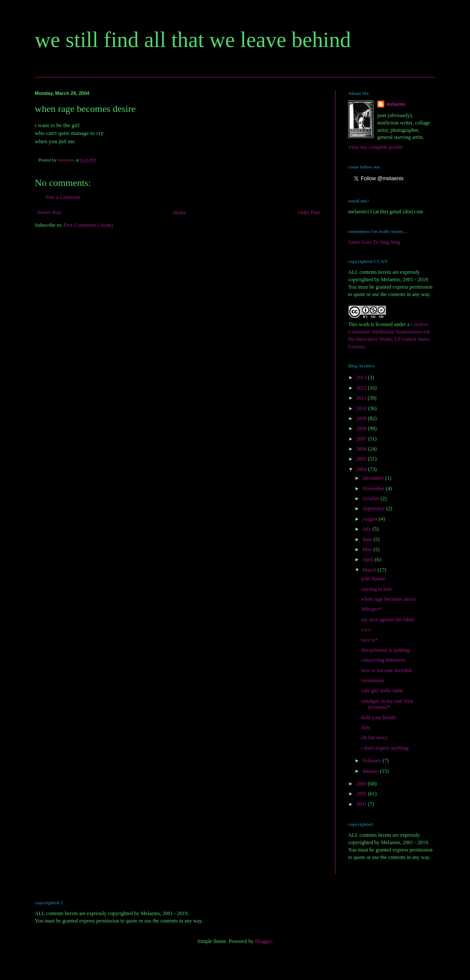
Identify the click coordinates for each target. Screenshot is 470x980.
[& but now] (374, 738)
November (374, 488)
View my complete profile (376, 147)
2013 (362, 377)
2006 (362, 449)
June (368, 539)
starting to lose (377, 589)
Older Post (309, 212)
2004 (362, 469)
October (372, 498)
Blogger (263, 941)
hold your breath (378, 717)
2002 (362, 794)
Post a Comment (63, 197)
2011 (362, 398)
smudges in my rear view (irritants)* (388, 704)
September (374, 509)
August (371, 519)
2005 (362, 459)
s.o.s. (366, 630)
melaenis (396, 104)
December (374, 478)
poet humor (373, 579)
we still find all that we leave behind (193, 40)
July (368, 529)
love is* (369, 640)
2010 (362, 408)
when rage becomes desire (389, 599)
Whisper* (371, 609)
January (371, 771)
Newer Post (49, 212)
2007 (362, 439)
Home (180, 212)
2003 (362, 784)
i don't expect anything (385, 748)
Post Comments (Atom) (88, 225)
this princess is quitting (385, 650)
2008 (362, 428)
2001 (362, 804)
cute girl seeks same (382, 690)
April (369, 559)
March (370, 570)
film (366, 727)
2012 (362, 388)
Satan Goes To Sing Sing (374, 242)
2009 (362, 418)
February (373, 761)
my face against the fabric (388, 620)
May (368, 549)
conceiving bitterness (383, 660)
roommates (373, 680)
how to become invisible (387, 670)
